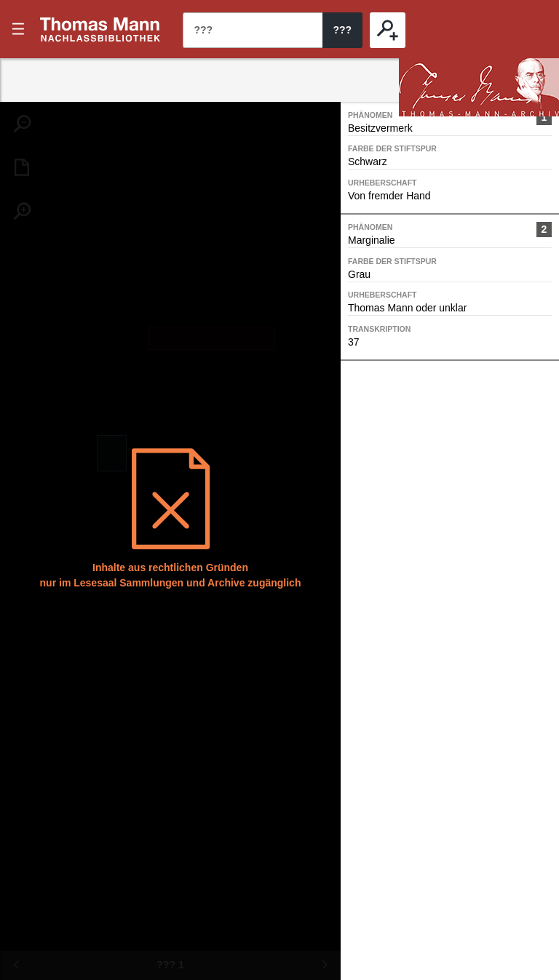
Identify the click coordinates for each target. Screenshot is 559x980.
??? (100, 29)
